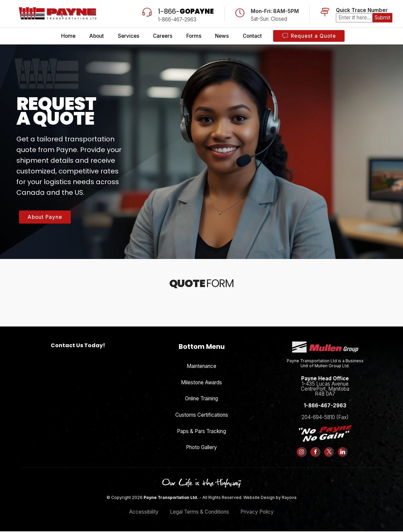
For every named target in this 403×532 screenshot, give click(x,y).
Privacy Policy (257, 513)
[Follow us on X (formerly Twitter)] (332, 452)
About (97, 36)
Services (129, 36)
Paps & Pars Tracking (201, 431)
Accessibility (144, 513)
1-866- (186, 11)
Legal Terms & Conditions (199, 513)
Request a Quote (309, 36)
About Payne (45, 217)
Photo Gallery (201, 447)
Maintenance (201, 366)
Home (68, 36)
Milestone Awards (201, 382)
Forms (194, 36)
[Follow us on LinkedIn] (347, 452)
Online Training (201, 398)
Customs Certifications (202, 415)
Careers (163, 36)
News (222, 36)
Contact (252, 36)
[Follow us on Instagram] (303, 452)
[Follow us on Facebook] (317, 452)
